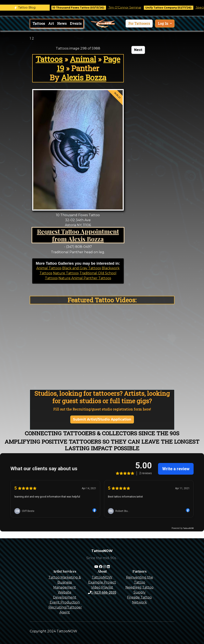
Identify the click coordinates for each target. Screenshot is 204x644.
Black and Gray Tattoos (82, 268)
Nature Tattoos (66, 273)
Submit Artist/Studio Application (102, 419)
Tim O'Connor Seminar (128, 7)
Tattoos (39, 23)
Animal (83, 59)
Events (76, 23)
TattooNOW (102, 577)
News (62, 23)
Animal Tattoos (49, 268)
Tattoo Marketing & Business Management (65, 582)
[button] (139, 24)
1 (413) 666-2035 (102, 592)
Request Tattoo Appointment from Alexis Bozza (78, 235)
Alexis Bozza (84, 77)
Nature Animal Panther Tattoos (85, 278)
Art (51, 23)
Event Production (65, 602)
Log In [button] (163, 23)
